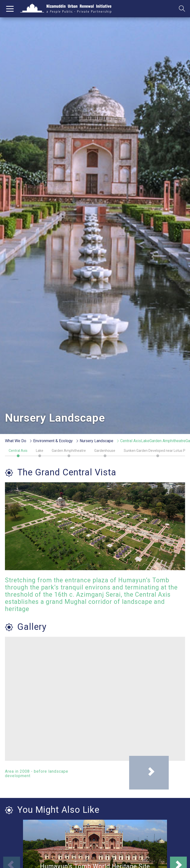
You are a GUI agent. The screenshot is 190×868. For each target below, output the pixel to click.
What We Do (16, 441)
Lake (40, 451)
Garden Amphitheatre (69, 451)
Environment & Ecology (53, 441)
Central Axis (18, 451)
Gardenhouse (105, 451)
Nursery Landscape (96, 441)
